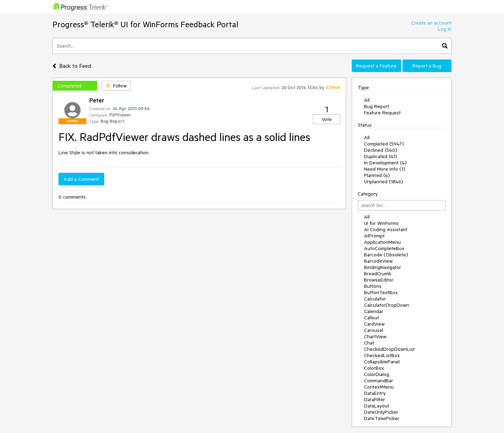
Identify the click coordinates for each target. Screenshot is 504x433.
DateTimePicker (382, 418)
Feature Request (382, 113)
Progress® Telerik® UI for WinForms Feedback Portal (145, 24)
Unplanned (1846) (384, 182)
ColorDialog (377, 374)
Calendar (374, 311)
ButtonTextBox (381, 292)
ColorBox (374, 368)
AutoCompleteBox (384, 248)
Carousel (374, 330)
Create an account (431, 23)
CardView (374, 324)
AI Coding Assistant (386, 229)
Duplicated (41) (381, 156)
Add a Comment (81, 179)
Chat (369, 343)
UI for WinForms (381, 223)
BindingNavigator (383, 267)
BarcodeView (378, 261)
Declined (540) (381, 150)
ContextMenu (379, 387)
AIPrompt (374, 236)
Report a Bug (427, 66)
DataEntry (375, 393)
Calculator (375, 299)
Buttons (373, 286)
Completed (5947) (384, 144)
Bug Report (377, 106)
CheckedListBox (382, 355)
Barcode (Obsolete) (386, 255)
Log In (445, 29)
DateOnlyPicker (381, 412)
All (367, 100)
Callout (372, 318)
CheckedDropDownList (389, 349)
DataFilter (374, 399)
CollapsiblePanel (382, 362)
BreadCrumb (378, 274)
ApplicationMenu (382, 242)
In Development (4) (385, 163)
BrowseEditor (379, 280)
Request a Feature (376, 66)
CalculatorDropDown (387, 305)
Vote (327, 119)
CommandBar (379, 381)
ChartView (375, 336)
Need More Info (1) (385, 169)
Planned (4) (377, 175)
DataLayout (377, 406)
